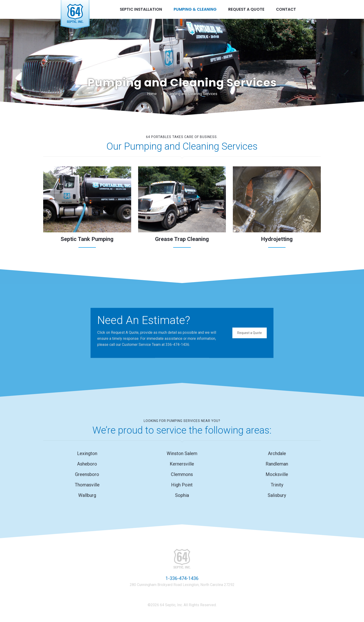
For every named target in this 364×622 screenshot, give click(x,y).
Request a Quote (250, 332)
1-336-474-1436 (182, 578)
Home (152, 94)
